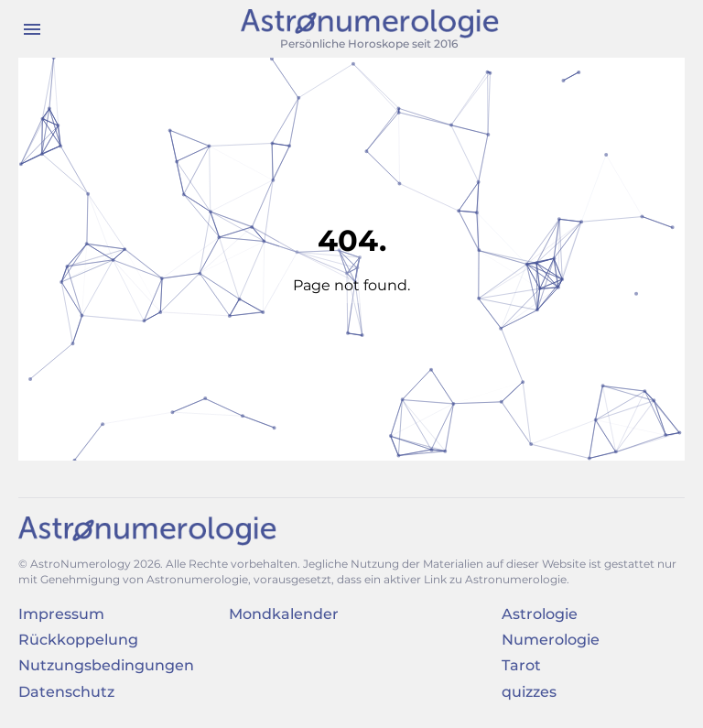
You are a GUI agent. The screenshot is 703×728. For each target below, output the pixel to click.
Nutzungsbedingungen (106, 665)
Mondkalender (284, 614)
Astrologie (540, 614)
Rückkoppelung (78, 640)
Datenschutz (66, 692)
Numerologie (551, 640)
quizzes (529, 692)
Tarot (521, 665)
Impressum (61, 614)
